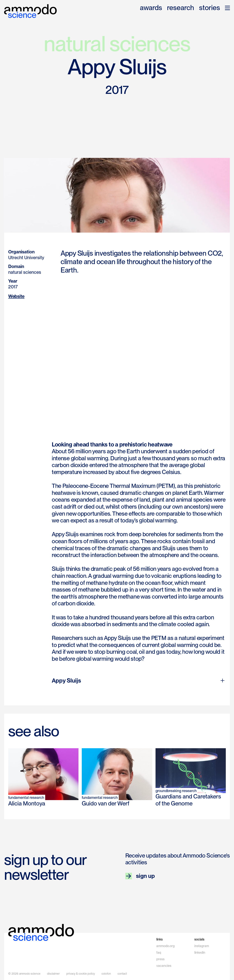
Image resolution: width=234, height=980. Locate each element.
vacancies (164, 966)
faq (159, 953)
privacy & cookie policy (81, 974)
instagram (202, 946)
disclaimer (53, 974)
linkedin (200, 953)
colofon (106, 974)
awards (151, 8)
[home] (30, 11)
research (181, 8)
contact (122, 974)
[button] (227, 8)
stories (210, 8)
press (160, 959)
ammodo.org (165, 946)
